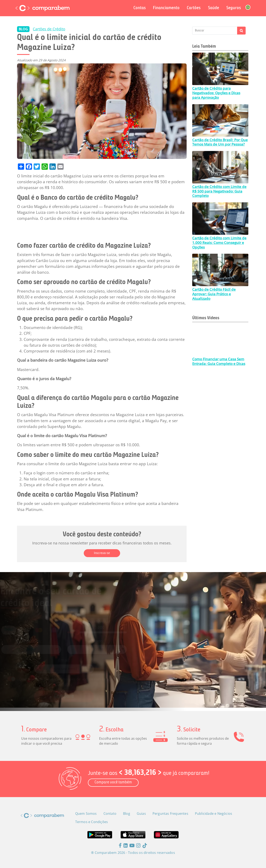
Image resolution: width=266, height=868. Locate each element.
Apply (241, 31)
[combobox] (48, 648)
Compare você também (113, 782)
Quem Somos (86, 814)
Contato (110, 814)
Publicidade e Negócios (214, 814)
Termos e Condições (92, 822)
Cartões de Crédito (49, 29)
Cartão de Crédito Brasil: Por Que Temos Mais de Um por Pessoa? (220, 142)
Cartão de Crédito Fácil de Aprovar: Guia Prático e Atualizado (214, 294)
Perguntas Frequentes (170, 814)
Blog (127, 814)
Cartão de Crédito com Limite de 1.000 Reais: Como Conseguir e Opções (219, 242)
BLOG (23, 29)
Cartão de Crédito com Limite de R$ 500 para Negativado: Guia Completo (219, 191)
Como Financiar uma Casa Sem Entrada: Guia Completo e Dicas (219, 361)
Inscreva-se (102, 553)
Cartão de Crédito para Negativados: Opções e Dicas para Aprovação (216, 93)
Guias (141, 814)
